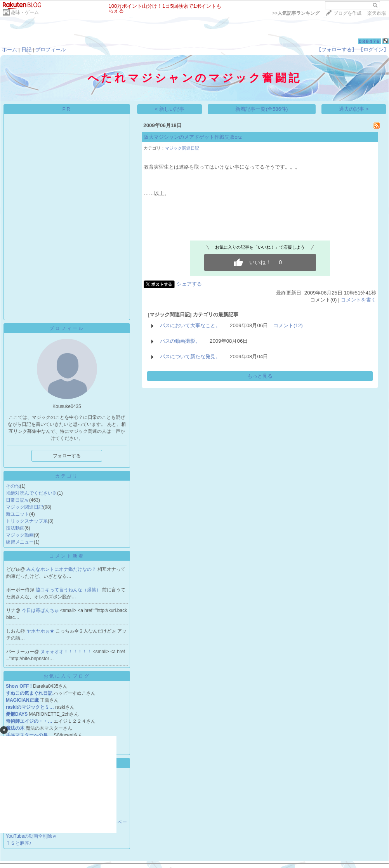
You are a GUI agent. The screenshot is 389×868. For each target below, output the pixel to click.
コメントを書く (359, 300)
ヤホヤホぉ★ (41, 631)
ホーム (10, 50)
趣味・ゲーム (25, 12)
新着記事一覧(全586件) (261, 109)
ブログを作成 (347, 13)
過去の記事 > (354, 109)
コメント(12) (288, 325)
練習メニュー (20, 542)
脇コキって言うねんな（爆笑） (69, 590)
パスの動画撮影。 (180, 341)
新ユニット (17, 514)
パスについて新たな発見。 (190, 356)
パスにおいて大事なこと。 (190, 325)
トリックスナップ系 (27, 521)
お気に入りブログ (67, 676)
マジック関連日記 (24, 507)
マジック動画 (20, 535)
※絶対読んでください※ (31, 493)
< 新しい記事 (170, 109)
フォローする (67, 456)
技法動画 (15, 528)
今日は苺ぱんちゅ (41, 610)
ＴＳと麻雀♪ (19, 843)
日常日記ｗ (17, 500)
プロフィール (50, 50)
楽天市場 (377, 13)
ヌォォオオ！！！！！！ (67, 652)
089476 (369, 41)
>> (296, 13)
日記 (26, 50)
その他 (13, 486)
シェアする (189, 284)
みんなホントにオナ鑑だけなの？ (62, 569)
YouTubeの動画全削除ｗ (31, 836)
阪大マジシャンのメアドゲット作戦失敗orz (193, 137)
